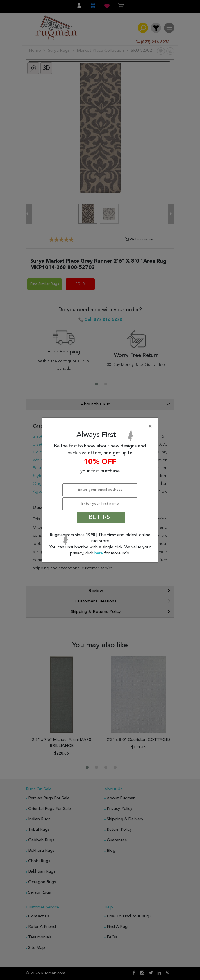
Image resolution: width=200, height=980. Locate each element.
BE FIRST (101, 517)
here (99, 553)
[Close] (101, 426)
